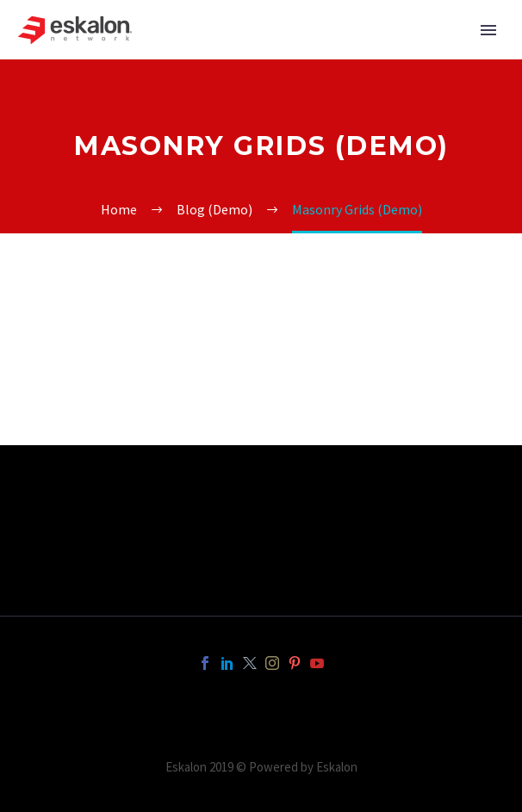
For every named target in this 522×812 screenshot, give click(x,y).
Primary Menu (488, 30)
